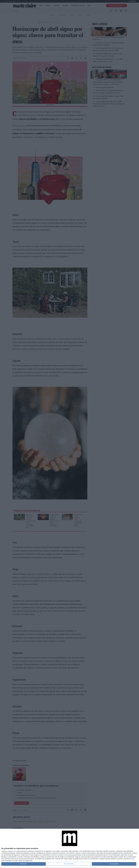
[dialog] (69, 848)
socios (15, 851)
